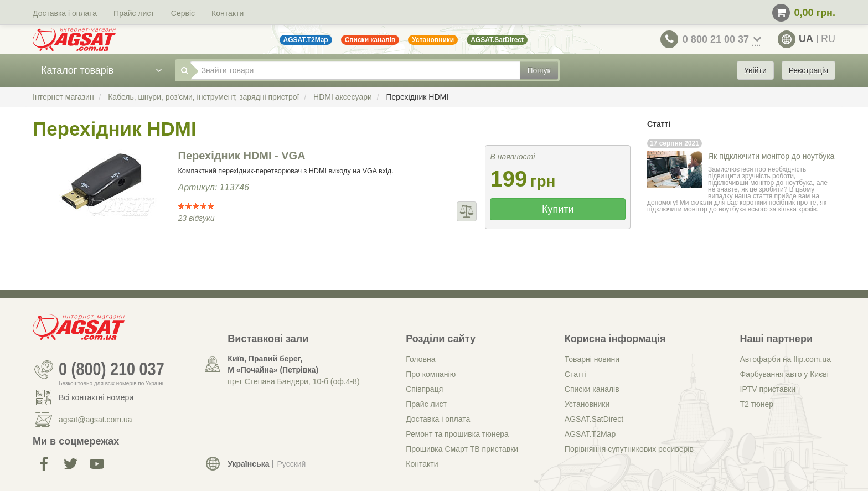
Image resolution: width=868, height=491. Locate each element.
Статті (576, 374)
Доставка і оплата (65, 13)
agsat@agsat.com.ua (95, 420)
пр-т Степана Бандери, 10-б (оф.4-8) (293, 381)
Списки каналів (592, 389)
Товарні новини (592, 359)
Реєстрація (808, 70)
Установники (587, 404)
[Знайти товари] (355, 70)
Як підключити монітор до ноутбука (771, 156)
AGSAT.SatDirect (594, 419)
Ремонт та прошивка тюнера (457, 434)
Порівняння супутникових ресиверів (629, 449)
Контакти (228, 13)
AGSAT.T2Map (590, 434)
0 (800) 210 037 (112, 370)
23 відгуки (197, 218)
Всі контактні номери (96, 397)
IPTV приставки (768, 389)
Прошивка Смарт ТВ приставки (462, 449)
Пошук (539, 70)
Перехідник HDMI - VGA (242, 156)
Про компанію (431, 374)
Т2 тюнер (757, 404)
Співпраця (424, 389)
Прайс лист (134, 13)
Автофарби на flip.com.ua (786, 359)
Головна (420, 359)
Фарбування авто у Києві (784, 374)
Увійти (755, 70)
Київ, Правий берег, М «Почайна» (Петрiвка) (273, 364)
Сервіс (183, 13)
